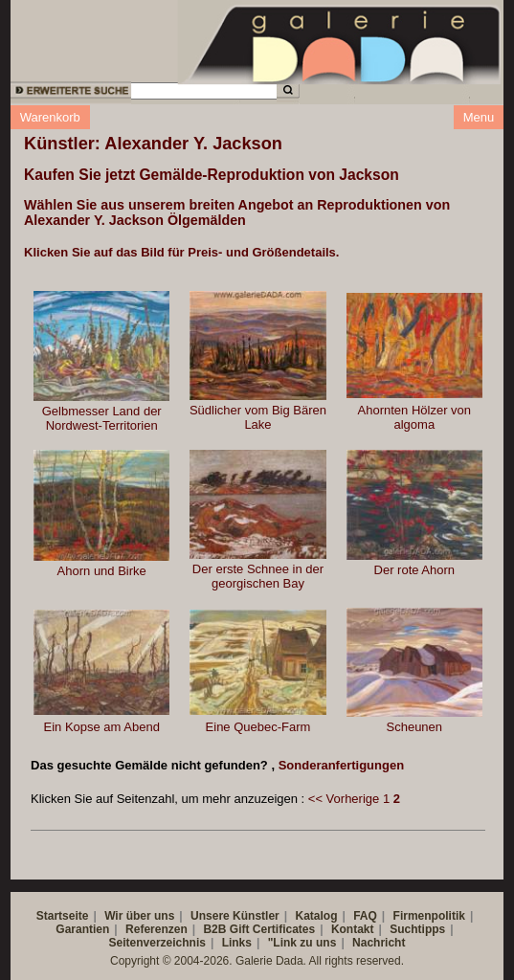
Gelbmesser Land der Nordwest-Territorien (102, 418)
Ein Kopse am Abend (101, 727)
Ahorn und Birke (102, 571)
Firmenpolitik (429, 916)
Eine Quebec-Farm (258, 727)
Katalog (316, 916)
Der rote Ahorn (415, 570)
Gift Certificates (272, 929)
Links (237, 943)
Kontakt (353, 929)
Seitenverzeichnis (157, 943)
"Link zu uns (302, 943)
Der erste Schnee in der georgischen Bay (258, 576)
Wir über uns (139, 916)
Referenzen (156, 929)
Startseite (63, 916)
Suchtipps (417, 929)
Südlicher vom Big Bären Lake (258, 417)
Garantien (82, 929)
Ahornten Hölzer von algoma (415, 417)
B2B (214, 929)
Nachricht (379, 943)
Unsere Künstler (235, 916)
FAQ (365, 916)
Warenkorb (50, 117)
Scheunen (415, 727)
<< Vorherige (344, 799)
